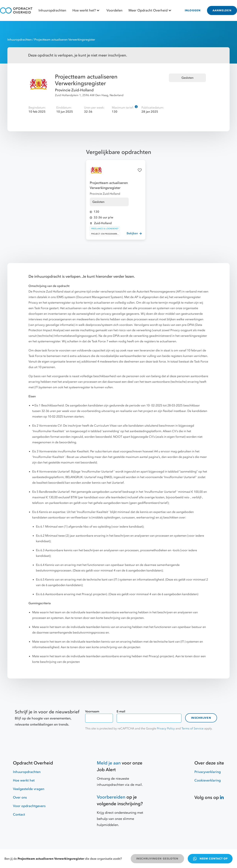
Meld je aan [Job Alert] (109, 763)
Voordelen (114, 10)
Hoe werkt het (24, 780)
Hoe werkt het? (86, 10)
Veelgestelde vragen (29, 789)
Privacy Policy (166, 729)
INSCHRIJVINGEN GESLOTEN (157, 859)
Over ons (20, 798)
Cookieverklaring (208, 780)
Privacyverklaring (208, 772)
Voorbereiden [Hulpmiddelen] (111, 797)
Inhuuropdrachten (52, 10)
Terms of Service (192, 729)
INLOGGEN (193, 10)
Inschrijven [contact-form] (201, 718)
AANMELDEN (222, 10)
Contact (19, 815)
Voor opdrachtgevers (29, 806)
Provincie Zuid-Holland (74, 90)
